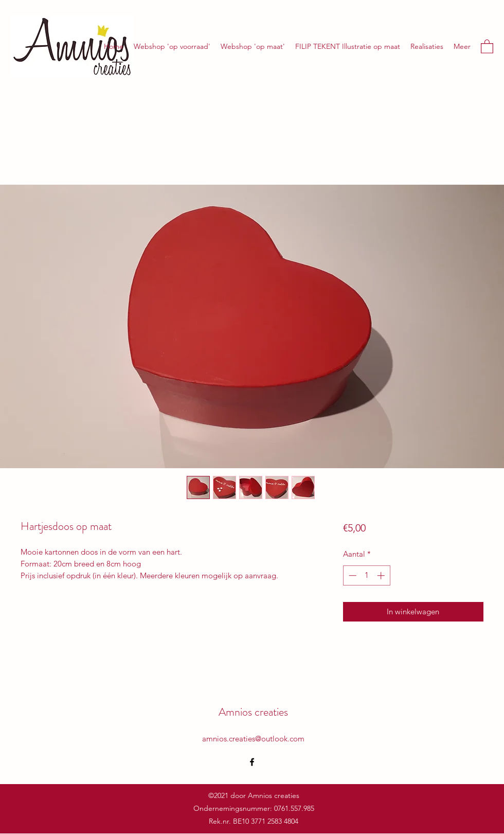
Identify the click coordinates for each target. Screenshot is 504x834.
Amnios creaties (253, 712)
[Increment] (382, 575)
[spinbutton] (366, 575)
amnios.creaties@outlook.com (253, 739)
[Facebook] (252, 762)
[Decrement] (352, 575)
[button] (487, 46)
